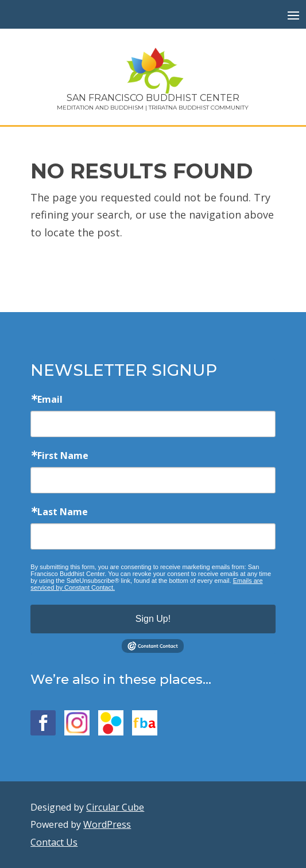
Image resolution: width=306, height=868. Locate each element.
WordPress (107, 824)
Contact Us (54, 842)
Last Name (63, 512)
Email (50, 399)
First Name (63, 456)
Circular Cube (115, 807)
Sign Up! (153, 619)
